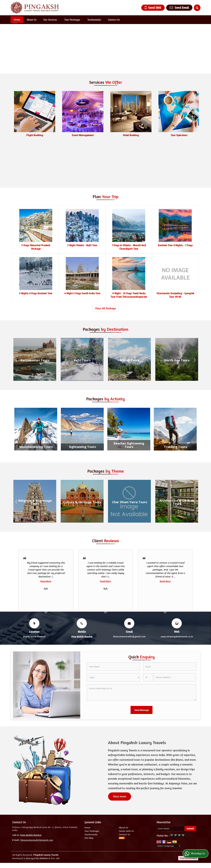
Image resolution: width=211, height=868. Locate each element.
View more (120, 754)
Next (195, 317)
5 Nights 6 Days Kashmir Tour (36, 251)
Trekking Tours (175, 404)
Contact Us (114, 20)
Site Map (89, 795)
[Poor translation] (12, 838)
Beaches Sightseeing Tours (129, 403)
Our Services (51, 20)
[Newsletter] (171, 786)
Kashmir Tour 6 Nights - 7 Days (175, 203)
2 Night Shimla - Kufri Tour (82, 203)
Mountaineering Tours (36, 404)
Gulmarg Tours (35, 318)
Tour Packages (73, 20)
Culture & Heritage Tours (129, 459)
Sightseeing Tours (82, 404)
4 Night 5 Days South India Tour (82, 251)
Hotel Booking (179, 135)
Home (17, 20)
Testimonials (94, 20)
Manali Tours (177, 318)
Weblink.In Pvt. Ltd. (50, 816)
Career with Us (126, 788)
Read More (46, 538)
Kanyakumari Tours (82, 318)
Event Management (131, 135)
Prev (16, 317)
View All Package (105, 266)
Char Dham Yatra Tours (177, 459)
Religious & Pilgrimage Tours (82, 459)
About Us (32, 20)
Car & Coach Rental (35, 135)
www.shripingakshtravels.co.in (177, 594)
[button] (82, 594)
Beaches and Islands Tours (35, 459)
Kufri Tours (129, 318)
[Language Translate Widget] (169, 803)
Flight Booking (83, 135)
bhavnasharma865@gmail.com (129, 594)
